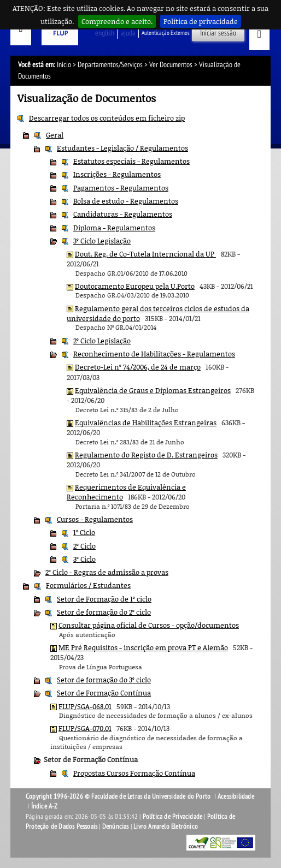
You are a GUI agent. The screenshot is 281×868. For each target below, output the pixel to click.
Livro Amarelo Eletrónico (166, 827)
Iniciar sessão (218, 33)
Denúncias (116, 827)
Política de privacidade (201, 21)
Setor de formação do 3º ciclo (104, 680)
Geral (55, 135)
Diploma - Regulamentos (114, 228)
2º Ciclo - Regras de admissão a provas (107, 572)
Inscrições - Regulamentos (117, 174)
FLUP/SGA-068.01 (85, 706)
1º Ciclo (84, 532)
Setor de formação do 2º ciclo (104, 612)
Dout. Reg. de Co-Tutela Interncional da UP (145, 254)
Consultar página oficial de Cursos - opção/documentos (149, 625)
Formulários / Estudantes (88, 585)
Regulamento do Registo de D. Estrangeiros (146, 455)
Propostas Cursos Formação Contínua (134, 773)
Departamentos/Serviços (110, 65)
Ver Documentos (171, 65)
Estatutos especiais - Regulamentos (131, 161)
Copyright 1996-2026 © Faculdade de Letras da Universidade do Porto (119, 796)
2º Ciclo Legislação (102, 341)
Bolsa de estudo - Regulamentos (126, 201)
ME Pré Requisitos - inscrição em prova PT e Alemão (143, 647)
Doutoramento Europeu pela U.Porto (135, 286)
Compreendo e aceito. (117, 21)
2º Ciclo (84, 546)
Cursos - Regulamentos (95, 519)
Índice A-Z (45, 806)
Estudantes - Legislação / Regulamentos (122, 148)
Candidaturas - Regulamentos (123, 214)
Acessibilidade (236, 796)
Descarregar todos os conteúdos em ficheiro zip (107, 118)
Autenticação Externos (166, 33)
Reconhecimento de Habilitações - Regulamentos (154, 354)
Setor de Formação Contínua (104, 693)
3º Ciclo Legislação (102, 241)
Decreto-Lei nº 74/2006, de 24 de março (138, 367)
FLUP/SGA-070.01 (85, 728)
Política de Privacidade (173, 817)
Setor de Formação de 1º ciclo (104, 599)
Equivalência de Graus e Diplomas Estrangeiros (153, 390)
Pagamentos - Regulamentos (121, 188)
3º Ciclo (84, 559)
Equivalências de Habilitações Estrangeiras (146, 423)
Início (64, 65)
